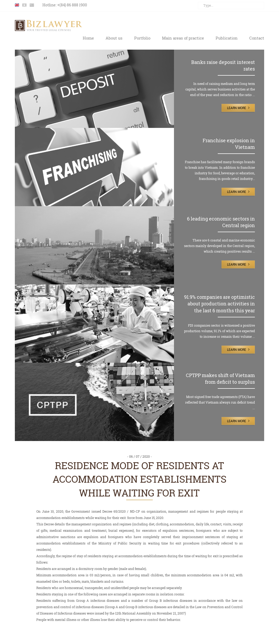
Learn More (237, 108)
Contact (257, 38)
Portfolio (142, 38)
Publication (227, 38)
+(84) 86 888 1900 (72, 5)
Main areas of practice (183, 38)
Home (88, 38)
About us (114, 38)
